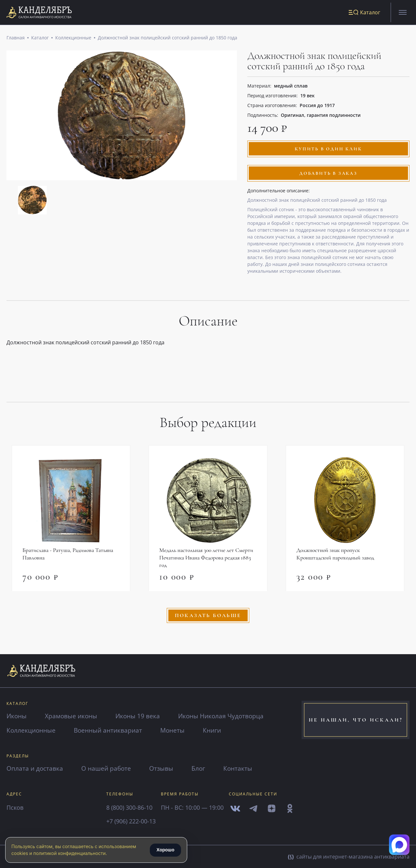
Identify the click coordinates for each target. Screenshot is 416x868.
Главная (16, 39)
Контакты (243, 768)
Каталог (40, 39)
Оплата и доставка (36, 768)
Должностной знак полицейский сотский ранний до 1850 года (168, 39)
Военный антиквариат (111, 730)
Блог (203, 768)
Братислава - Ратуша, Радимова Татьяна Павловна (70, 556)
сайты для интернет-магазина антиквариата (349, 857)
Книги (218, 730)
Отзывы (165, 768)
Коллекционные (73, 39)
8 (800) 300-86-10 (129, 807)
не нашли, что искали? (356, 720)
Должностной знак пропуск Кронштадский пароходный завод (337, 556)
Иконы (17, 716)
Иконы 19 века (141, 716)
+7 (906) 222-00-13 (131, 821)
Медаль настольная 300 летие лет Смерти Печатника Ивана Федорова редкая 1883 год (208, 559)
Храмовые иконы (73, 716)
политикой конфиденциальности (70, 853)
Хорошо (165, 850)
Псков (15, 807)
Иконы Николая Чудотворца (227, 716)
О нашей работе (109, 768)
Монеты (177, 730)
